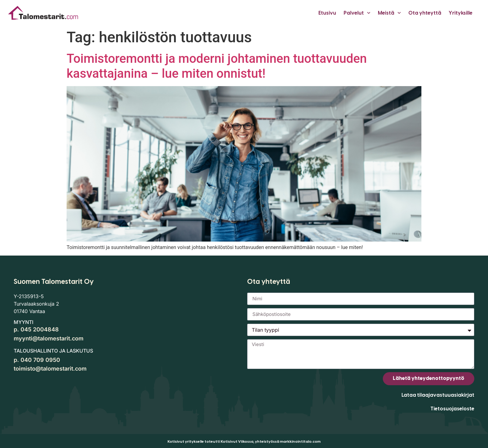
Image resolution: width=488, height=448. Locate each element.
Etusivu (327, 13)
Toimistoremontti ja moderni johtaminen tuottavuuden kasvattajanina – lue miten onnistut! (217, 66)
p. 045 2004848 (36, 329)
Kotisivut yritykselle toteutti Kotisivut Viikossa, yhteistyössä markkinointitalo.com (244, 441)
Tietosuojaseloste (452, 409)
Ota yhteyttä (425, 13)
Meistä (389, 13)
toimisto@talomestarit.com (50, 369)
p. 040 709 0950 (37, 360)
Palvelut (357, 13)
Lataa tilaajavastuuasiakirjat (438, 395)
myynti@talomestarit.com (49, 338)
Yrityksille (461, 13)
